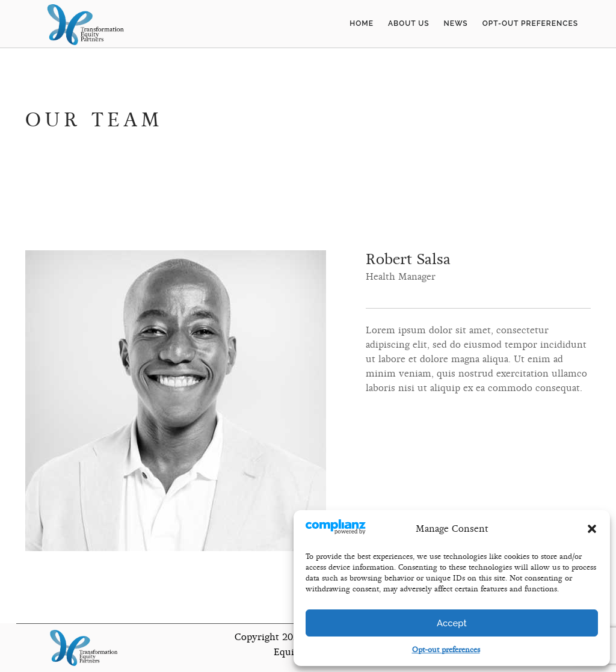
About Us (409, 23)
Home (362, 23)
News (456, 23)
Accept (452, 623)
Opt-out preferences (446, 650)
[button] (592, 529)
